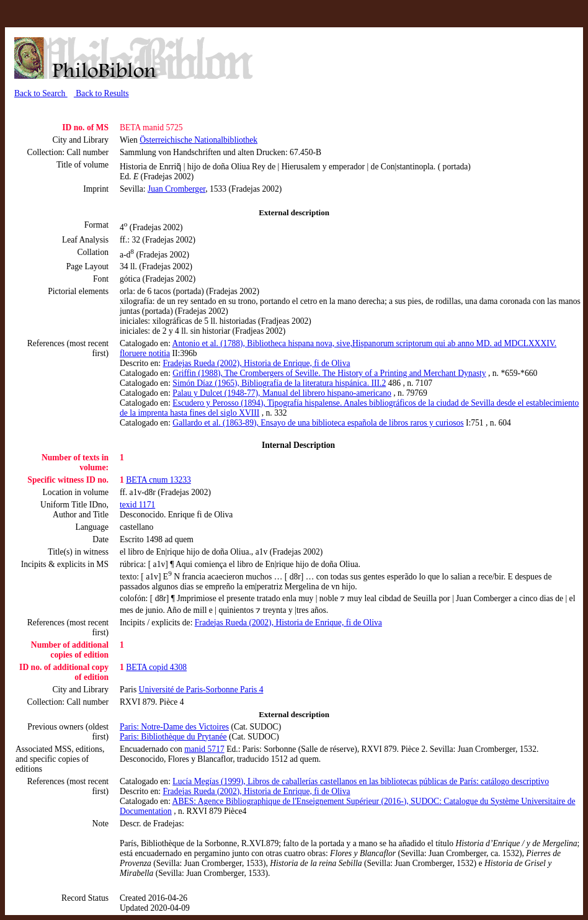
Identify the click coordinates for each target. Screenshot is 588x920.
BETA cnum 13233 (158, 480)
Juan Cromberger (176, 189)
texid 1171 (137, 505)
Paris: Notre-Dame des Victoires (174, 727)
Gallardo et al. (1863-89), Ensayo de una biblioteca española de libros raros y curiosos (318, 423)
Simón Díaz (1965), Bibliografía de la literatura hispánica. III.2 (279, 383)
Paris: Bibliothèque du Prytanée (173, 737)
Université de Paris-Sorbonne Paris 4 (201, 690)
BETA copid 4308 (156, 667)
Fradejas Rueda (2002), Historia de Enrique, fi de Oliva (256, 363)
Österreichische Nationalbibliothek (198, 140)
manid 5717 (204, 749)
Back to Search (41, 93)
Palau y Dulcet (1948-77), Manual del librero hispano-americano (282, 393)
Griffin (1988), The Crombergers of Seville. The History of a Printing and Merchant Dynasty (329, 373)
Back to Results (101, 93)
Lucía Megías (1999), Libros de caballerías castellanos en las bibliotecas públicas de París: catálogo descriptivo (361, 781)
